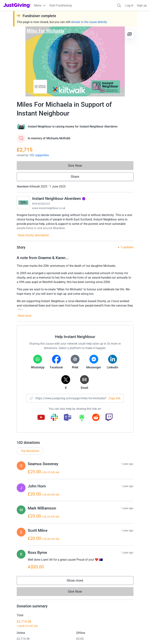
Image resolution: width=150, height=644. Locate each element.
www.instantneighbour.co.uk (49, 208)
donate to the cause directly (89, 22)
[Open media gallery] (75, 61)
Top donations (30, 460)
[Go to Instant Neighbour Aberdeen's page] (23, 203)
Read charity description (33, 235)
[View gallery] (130, 34)
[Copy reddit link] (96, 418)
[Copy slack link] (54, 418)
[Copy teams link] (68, 418)
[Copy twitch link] (109, 418)
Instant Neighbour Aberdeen (59, 199)
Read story (25, 316)
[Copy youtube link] (41, 418)
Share (75, 177)
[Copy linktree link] (82, 419)
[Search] (119, 5)
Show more (79, 590)
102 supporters (39, 155)
